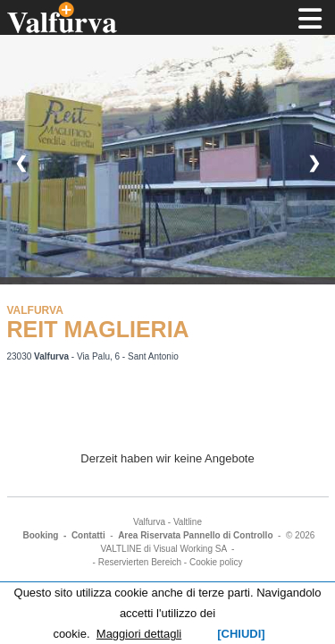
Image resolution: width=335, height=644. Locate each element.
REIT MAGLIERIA (98, 329)
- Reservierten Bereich (137, 562)
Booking (40, 535)
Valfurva (149, 522)
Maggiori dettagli (139, 634)
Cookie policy (216, 562)
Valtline (188, 522)
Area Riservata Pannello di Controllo (195, 535)
